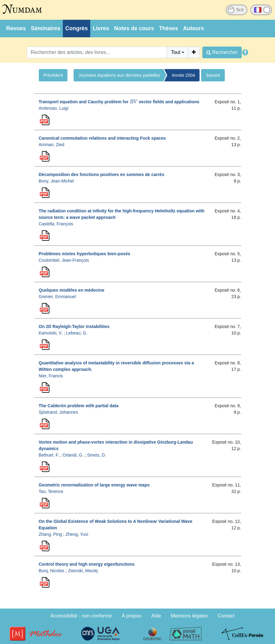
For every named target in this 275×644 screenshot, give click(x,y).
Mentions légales (189, 616)
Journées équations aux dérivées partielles (119, 75)
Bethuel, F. (49, 455)
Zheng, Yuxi (77, 534)
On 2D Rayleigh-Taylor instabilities (74, 326)
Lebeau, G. (77, 333)
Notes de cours (134, 28)
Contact (226, 616)
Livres (101, 28)
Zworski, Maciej (83, 571)
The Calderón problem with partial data (79, 406)
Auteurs (193, 28)
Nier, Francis (51, 376)
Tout (176, 52)
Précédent (53, 75)
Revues (16, 28)
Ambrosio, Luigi (54, 108)
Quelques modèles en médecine (72, 290)
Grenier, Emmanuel (57, 297)
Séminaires (46, 28)
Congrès (77, 28)
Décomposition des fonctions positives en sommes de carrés (102, 174)
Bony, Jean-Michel (56, 181)
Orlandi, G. (73, 455)
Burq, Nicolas (52, 571)
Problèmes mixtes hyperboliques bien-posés (85, 254)
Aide (156, 616)
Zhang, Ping (51, 534)
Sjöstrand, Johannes (59, 412)
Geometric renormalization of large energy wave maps (94, 485)
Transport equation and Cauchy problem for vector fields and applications (119, 102)
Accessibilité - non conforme (81, 616)
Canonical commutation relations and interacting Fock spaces (102, 138)
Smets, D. (97, 455)
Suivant (213, 75)
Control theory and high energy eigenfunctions (87, 564)
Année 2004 (184, 75)
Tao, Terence (51, 491)
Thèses (168, 28)
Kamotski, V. (51, 333)
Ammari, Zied (52, 145)
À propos (131, 616)
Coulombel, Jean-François (64, 260)
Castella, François (56, 224)
